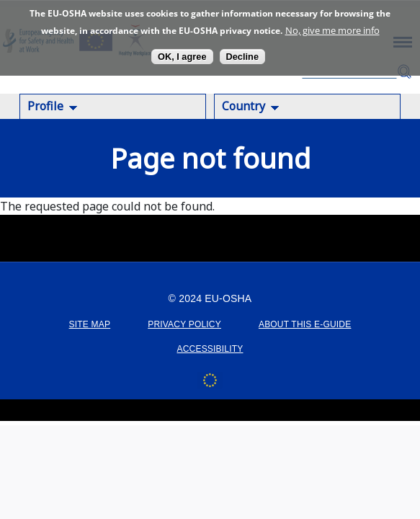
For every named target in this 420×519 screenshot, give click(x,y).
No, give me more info (332, 30)
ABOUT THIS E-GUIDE (305, 324)
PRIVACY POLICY (184, 324)
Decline (243, 57)
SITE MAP (90, 324)
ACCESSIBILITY (210, 349)
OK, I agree (182, 57)
